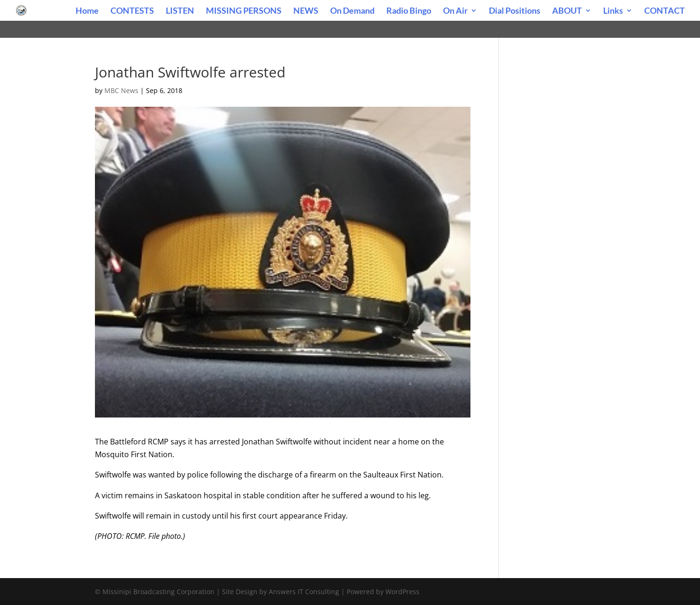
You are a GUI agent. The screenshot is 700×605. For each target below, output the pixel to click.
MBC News (121, 90)
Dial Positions (515, 11)
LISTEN (180, 11)
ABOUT (567, 11)
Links (613, 11)
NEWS (306, 11)
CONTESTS (132, 11)
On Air (455, 11)
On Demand (352, 11)
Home (87, 11)
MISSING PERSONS (244, 11)
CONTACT (665, 11)
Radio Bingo (409, 11)
